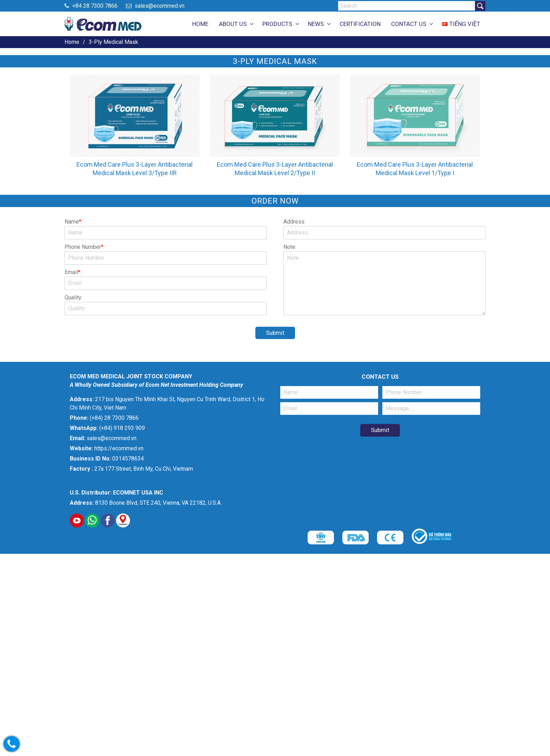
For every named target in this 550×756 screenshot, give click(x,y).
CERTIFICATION (360, 24)
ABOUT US (233, 24)
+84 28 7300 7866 (91, 6)
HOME (200, 24)
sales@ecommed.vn (155, 6)
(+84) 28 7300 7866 (114, 418)
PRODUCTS (277, 24)
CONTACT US (409, 24)
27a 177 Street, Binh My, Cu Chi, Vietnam (144, 469)
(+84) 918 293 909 (122, 428)
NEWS (316, 24)
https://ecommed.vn (119, 448)
